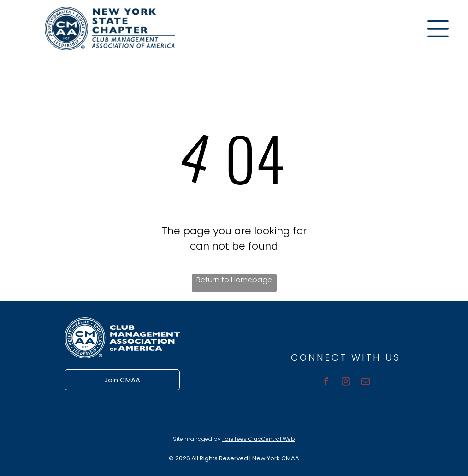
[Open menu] (438, 29)
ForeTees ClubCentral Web (259, 439)
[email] (366, 383)
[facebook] (326, 383)
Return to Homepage (234, 280)
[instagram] (346, 383)
